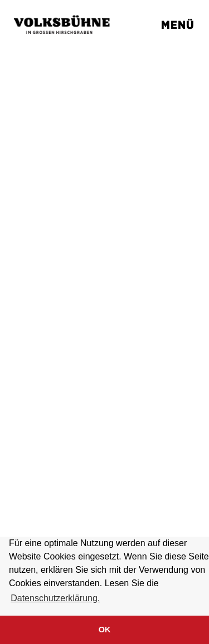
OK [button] (105, 630)
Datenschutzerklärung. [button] (55, 598)
